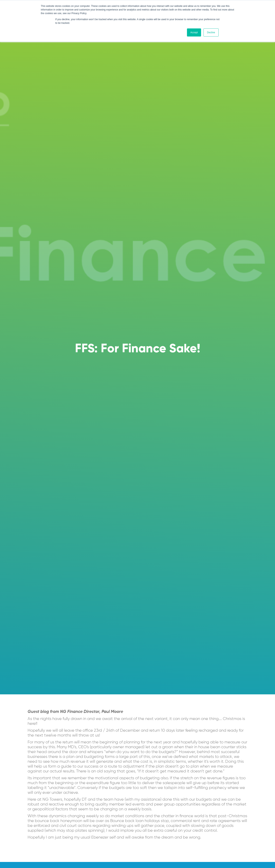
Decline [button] (211, 32)
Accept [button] (194, 32)
